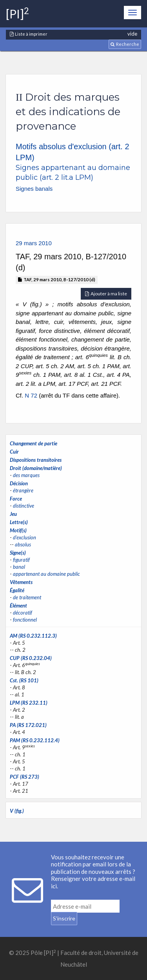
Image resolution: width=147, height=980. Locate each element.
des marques (26, 475)
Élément (18, 606)
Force (16, 499)
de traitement (27, 597)
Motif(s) (18, 530)
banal (19, 567)
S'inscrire (64, 918)
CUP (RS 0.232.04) (31, 658)
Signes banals (34, 189)
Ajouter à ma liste (106, 294)
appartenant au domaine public (46, 574)
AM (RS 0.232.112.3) (33, 636)
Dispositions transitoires (36, 460)
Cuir (14, 452)
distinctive (24, 506)
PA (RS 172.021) (28, 725)
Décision (19, 483)
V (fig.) (17, 811)
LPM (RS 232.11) (29, 703)
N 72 (31, 395)
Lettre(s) (19, 522)
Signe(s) (18, 553)
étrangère (23, 490)
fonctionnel (25, 620)
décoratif (23, 613)
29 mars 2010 (34, 243)
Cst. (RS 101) (24, 680)
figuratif (21, 560)
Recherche (125, 44)
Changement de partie (34, 443)
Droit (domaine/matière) (36, 468)
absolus (23, 544)
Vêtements (21, 582)
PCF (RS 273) (24, 777)
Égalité (17, 590)
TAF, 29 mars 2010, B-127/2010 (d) (57, 279)
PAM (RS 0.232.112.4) (35, 740)
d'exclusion (24, 537)
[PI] (17, 14)
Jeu (13, 514)
